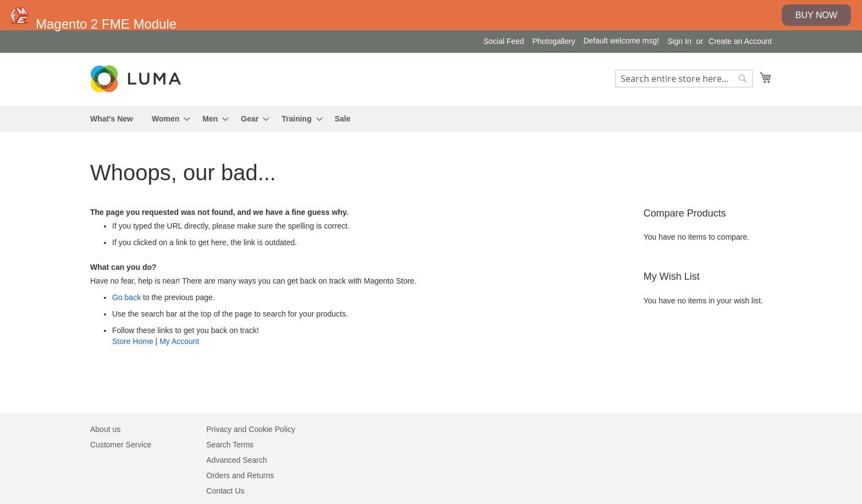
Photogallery (554, 41)
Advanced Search (237, 460)
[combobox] (684, 79)
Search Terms (230, 445)
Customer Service (121, 445)
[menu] (431, 119)
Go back (126, 297)
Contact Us (225, 491)
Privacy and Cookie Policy (251, 429)
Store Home (133, 341)
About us (105, 429)
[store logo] (137, 79)
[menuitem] (112, 119)
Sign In (679, 41)
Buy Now (816, 15)
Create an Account (740, 41)
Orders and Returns (240, 475)
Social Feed (504, 41)
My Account (179, 341)
